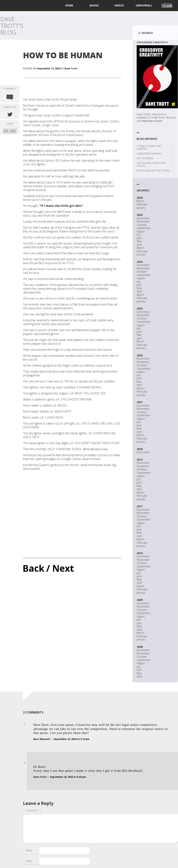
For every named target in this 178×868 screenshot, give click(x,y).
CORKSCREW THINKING (149, 154)
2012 (140, 460)
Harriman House (152, 121)
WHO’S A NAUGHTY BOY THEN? (153, 171)
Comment (32, 810)
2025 (140, 215)
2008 (140, 647)
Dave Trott (71, 68)
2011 (140, 506)
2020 (140, 449)
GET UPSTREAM (145, 158)
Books (94, 5)
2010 (140, 553)
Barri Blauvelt (42, 739)
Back (34, 568)
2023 (140, 308)
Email (29, 861)
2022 (140, 355)
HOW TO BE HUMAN (63, 55)
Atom (13, 131)
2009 (140, 600)
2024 (140, 262)
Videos (119, 5)
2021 (140, 402)
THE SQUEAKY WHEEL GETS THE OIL (151, 164)
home (69, 5)
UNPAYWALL (144, 5)
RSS (6, 131)
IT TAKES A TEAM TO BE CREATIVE (149, 147)
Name (29, 850)
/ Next (60, 568)
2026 (140, 198)
